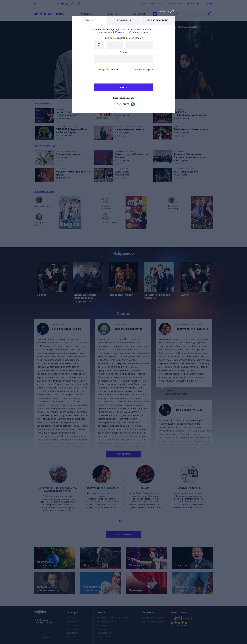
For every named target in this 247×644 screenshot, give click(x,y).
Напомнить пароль (143, 69)
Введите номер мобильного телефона (124, 38)
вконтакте (123, 104)
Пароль (123, 52)
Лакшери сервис (158, 20)
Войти (89, 20)
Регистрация (123, 20)
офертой (104, 69)
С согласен (106, 69)
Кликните (120, 32)
